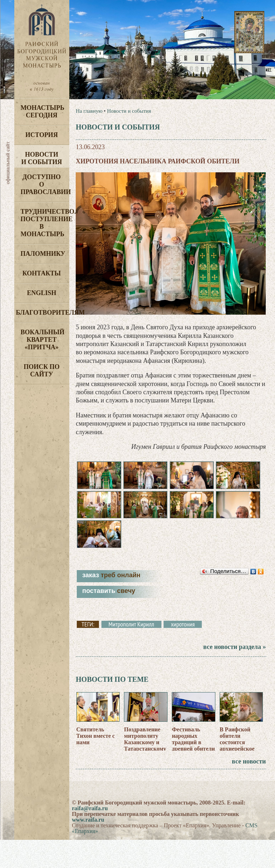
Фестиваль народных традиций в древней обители (193, 741)
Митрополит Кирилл (131, 626)
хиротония (183, 626)
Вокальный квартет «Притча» (43, 340)
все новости (249, 763)
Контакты (42, 273)
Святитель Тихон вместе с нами (96, 738)
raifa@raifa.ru (90, 810)
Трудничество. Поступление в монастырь (45, 223)
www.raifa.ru (88, 821)
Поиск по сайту (42, 370)
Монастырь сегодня (43, 111)
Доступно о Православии (45, 184)
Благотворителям (43, 313)
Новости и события (41, 158)
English (41, 293)
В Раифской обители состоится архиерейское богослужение (237, 744)
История (42, 135)
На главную (89, 111)
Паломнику (43, 254)
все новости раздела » (234, 649)
